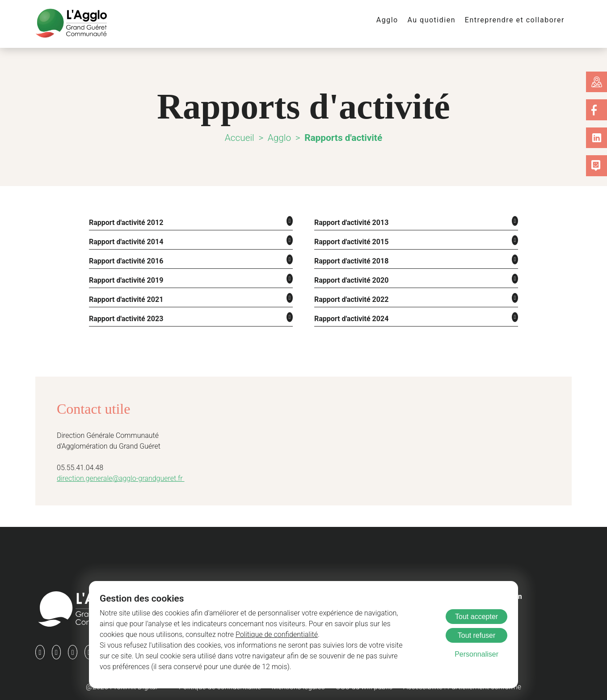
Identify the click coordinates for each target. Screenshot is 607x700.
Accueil (240, 138)
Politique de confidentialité (212, 634)
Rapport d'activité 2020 (350, 278)
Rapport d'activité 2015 (350, 241)
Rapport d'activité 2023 (125, 316)
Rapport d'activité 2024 (350, 316)
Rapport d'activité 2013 (350, 222)
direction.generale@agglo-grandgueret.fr (116, 476)
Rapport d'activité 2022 (350, 297)
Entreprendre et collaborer (518, 20)
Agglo (397, 20)
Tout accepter (476, 617)
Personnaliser (476, 654)
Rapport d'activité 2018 (350, 260)
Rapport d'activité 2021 (125, 297)
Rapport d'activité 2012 (125, 222)
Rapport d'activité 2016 (125, 260)
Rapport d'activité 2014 (125, 241)
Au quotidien (440, 20)
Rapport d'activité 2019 (125, 278)
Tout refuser (476, 635)
